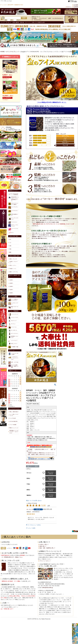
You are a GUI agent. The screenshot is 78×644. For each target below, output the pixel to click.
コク (10, 243)
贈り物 (22, 22)
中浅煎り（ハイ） (13, 269)
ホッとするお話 (13, 418)
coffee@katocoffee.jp (47, 588)
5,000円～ (11, 293)
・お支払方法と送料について (41, 449)
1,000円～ (11, 280)
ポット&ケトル (13, 330)
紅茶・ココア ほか (13, 362)
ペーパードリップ (13, 314)
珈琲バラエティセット (13, 307)
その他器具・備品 (13, 347)
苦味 (10, 249)
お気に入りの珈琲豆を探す (38, 22)
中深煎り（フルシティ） (13, 262)
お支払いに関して (44, 544)
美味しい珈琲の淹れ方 (14, 412)
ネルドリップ (12, 321)
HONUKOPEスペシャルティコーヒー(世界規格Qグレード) (14, 199)
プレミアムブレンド (13, 207)
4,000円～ (11, 290)
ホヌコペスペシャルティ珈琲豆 (13, 204)
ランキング (9, 22)
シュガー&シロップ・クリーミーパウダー (13, 358)
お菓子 (50, 18)
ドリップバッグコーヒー (13, 219)
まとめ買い (34, 18)
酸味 (10, 252)
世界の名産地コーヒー (13, 215)
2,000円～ (11, 283)
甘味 (10, 246)
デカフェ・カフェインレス (13, 226)
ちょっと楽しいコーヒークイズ (14, 415)
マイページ (28, 22)
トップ (3, 22)
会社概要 (76, 5)
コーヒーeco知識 (13, 425)
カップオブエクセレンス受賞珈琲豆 (13, 194)
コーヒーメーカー (13, 318)
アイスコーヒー (38, 20)
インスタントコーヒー (13, 304)
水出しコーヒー (13, 344)
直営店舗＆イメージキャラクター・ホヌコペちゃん (14, 432)
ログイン (69, 7)
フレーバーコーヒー (13, 229)
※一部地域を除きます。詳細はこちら (12, 557)
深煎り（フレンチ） (13, 259)
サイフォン (12, 324)
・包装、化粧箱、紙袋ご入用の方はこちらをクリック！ (41, 454)
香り (10, 239)
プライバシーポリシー (45, 561)
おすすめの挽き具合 (13, 421)
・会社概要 (30, 449)
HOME (3, 52)
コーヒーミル (12, 327)
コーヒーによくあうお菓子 (13, 354)
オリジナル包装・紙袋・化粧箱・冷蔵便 (13, 366)
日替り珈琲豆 (16, 22)
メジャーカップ (13, 341)
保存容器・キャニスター (13, 337)
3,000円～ (11, 286)
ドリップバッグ (43, 18)
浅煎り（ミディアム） (14, 272)
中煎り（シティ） (13, 265)
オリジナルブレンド (13, 52)
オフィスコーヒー (13, 334)
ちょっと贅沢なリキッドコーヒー (13, 300)
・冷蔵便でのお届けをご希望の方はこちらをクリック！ (41, 453)
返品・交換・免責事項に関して (47, 548)
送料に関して (43, 546)
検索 (24, 18)
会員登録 (76, 7)
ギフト (11, 233)
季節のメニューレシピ (14, 428)
